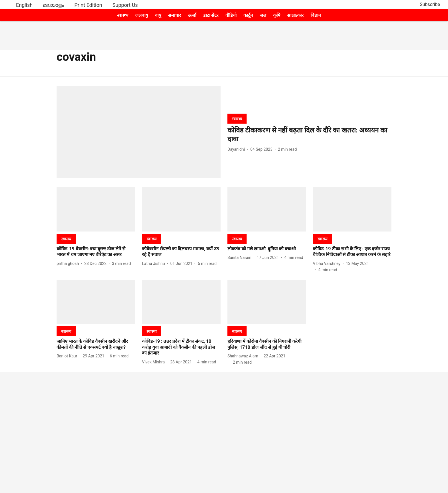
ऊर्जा (192, 15)
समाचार (175, 15)
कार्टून (248, 15)
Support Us (125, 5)
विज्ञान (316, 15)
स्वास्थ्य (123, 15)
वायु (158, 15)
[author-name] (237, 149)
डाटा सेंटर (211, 15)
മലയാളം (53, 5)
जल (263, 15)
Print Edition (88, 5)
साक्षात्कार (295, 15)
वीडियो (231, 15)
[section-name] (237, 119)
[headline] (309, 135)
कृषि (277, 15)
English (24, 5)
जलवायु (142, 15)
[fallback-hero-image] (139, 132)
